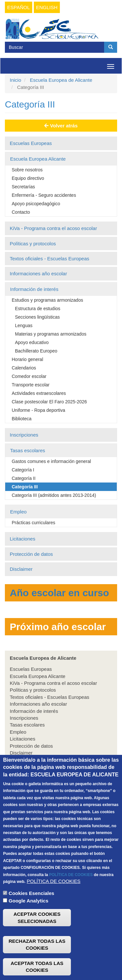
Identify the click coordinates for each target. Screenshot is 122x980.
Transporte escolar (31, 385)
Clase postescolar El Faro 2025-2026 (49, 402)
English (47, 7)
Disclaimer (21, 569)
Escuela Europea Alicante (38, 159)
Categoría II (24, 478)
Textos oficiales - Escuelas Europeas (49, 259)
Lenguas (24, 325)
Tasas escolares (28, 450)
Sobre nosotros (27, 170)
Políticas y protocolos (33, 244)
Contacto (21, 212)
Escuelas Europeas (31, 143)
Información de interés (34, 289)
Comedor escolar (29, 376)
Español (19, 7)
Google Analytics (29, 922)
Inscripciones (24, 435)
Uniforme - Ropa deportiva (38, 410)
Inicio (15, 80)
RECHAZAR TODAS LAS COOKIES (37, 966)
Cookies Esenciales (32, 915)
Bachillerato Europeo (36, 351)
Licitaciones (22, 539)
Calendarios (24, 368)
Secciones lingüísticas (37, 317)
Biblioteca (22, 419)
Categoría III (25, 487)
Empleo (18, 512)
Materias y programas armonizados (51, 334)
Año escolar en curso (59, 593)
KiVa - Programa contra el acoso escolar (53, 228)
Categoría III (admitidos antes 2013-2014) (54, 495)
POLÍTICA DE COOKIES (71, 896)
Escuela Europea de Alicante (61, 80)
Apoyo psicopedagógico (36, 204)
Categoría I (23, 470)
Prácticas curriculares (34, 523)
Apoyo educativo (32, 342)
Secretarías (23, 187)
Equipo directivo (28, 178)
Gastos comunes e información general (51, 461)
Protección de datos (31, 554)
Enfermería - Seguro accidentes (44, 195)
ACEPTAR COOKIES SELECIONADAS (37, 939)
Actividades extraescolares (39, 393)
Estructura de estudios (38, 309)
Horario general (27, 359)
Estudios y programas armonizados (47, 300)
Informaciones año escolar (38, 274)
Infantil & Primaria (29, 770)
